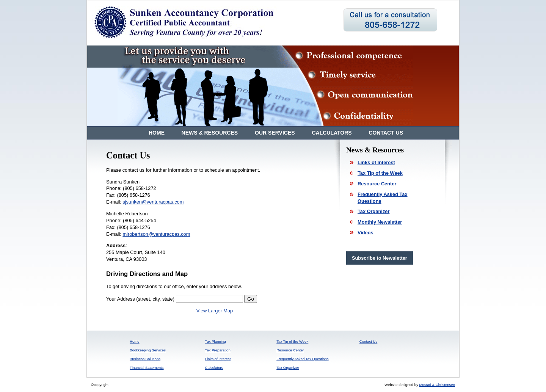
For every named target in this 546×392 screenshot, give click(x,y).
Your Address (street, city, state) (140, 299)
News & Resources (210, 133)
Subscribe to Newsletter (380, 258)
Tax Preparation (218, 350)
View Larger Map (215, 311)
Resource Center (377, 184)
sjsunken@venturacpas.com (153, 202)
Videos (366, 233)
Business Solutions (145, 359)
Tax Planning (216, 341)
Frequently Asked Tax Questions (302, 359)
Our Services (275, 133)
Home (157, 133)
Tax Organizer (373, 211)
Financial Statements (147, 368)
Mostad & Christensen (437, 385)
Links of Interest (376, 162)
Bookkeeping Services (148, 350)
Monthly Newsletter (380, 222)
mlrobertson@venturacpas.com (156, 234)
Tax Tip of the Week (380, 173)
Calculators (332, 133)
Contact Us (386, 133)
